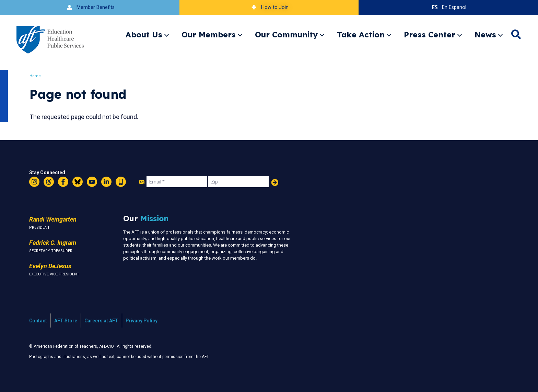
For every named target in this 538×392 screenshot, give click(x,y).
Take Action (361, 34)
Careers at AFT (101, 321)
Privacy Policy (142, 321)
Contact (38, 321)
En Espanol (448, 7)
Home (36, 76)
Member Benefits (90, 7)
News (485, 34)
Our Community (286, 34)
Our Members (209, 34)
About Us (144, 34)
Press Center (430, 34)
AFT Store (66, 321)
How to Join (269, 7)
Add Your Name (275, 182)
